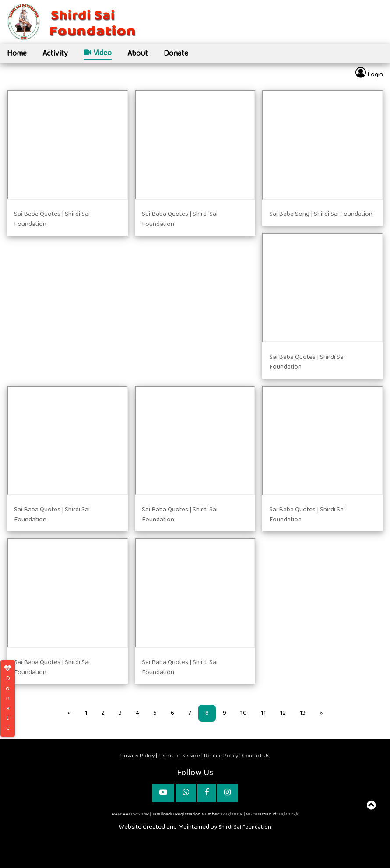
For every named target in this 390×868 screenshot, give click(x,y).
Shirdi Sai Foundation (245, 827)
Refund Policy (222, 756)
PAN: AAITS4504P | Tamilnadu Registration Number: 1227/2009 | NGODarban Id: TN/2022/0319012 (219, 814)
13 (303, 713)
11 (264, 713)
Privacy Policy (138, 756)
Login (369, 73)
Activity (55, 53)
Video (98, 54)
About (138, 53)
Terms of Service (179, 756)
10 (244, 713)
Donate (176, 53)
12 (283, 713)
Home (17, 53)
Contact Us (256, 756)
